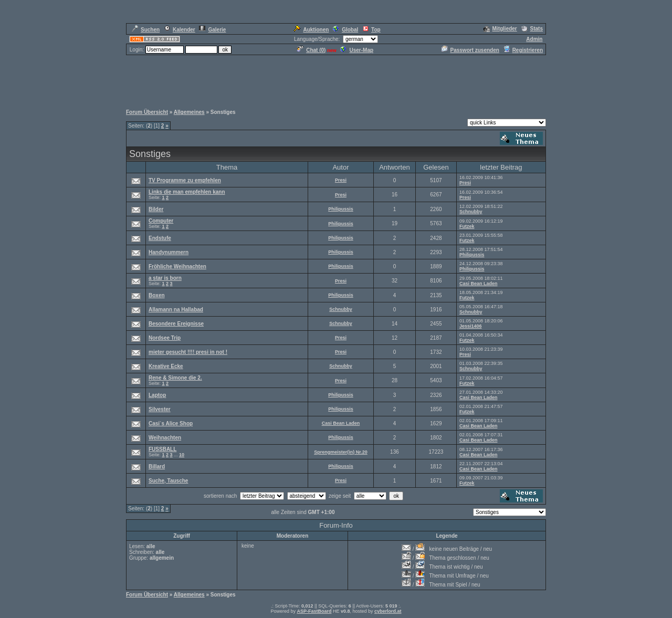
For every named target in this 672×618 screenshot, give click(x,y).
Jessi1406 (471, 326)
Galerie (212, 30)
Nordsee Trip (165, 338)
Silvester (160, 409)
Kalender (180, 30)
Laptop (157, 395)
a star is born (165, 278)
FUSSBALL (162, 449)
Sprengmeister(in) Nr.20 (341, 452)
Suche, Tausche (168, 481)
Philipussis (341, 209)
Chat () (311, 50)
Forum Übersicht (147, 112)
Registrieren (523, 50)
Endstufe (160, 238)
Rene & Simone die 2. (175, 378)
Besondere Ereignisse (176, 324)
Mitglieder (500, 29)
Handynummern (169, 252)
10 (182, 455)
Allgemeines (189, 112)
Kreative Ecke (166, 366)
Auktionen (311, 30)
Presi (341, 180)
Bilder (156, 209)
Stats (532, 29)
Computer (161, 221)
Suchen (146, 30)
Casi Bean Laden (479, 284)
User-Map (357, 50)
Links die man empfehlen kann (187, 192)
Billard (157, 467)
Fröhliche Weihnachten (177, 266)
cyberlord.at (388, 611)
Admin (534, 39)
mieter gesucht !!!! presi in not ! (188, 352)
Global (345, 30)
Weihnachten (165, 438)
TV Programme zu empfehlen (185, 180)
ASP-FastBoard (314, 611)
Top (371, 30)
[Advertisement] (336, 80)
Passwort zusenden (470, 50)
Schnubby (471, 212)
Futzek (467, 226)
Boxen (157, 295)
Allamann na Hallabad (176, 310)
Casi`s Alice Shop (171, 423)
